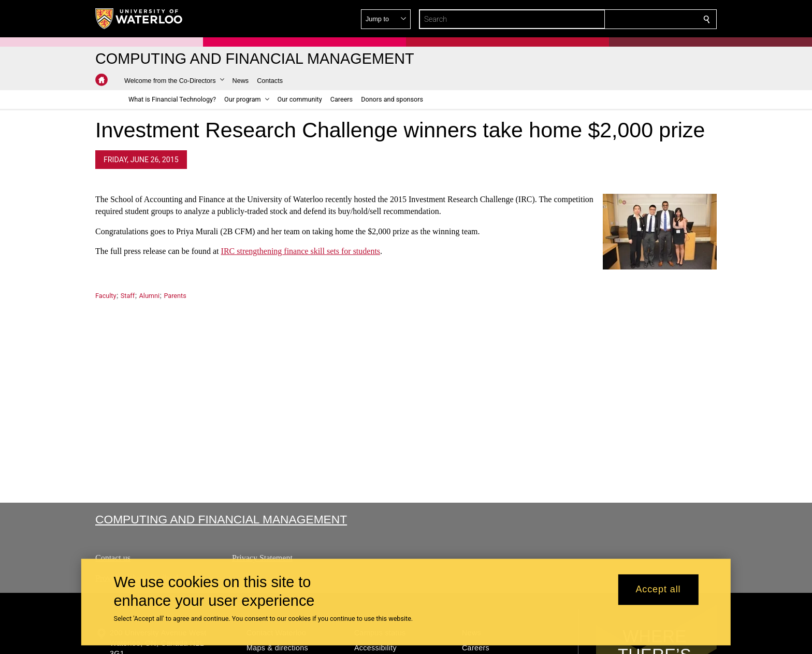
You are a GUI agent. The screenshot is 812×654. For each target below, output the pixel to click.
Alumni (149, 296)
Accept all (658, 590)
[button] (632, 19)
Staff (128, 296)
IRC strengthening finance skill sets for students (301, 252)
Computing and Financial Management (221, 519)
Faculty (106, 296)
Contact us (113, 558)
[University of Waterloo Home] (139, 19)
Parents (175, 296)
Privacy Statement (262, 558)
